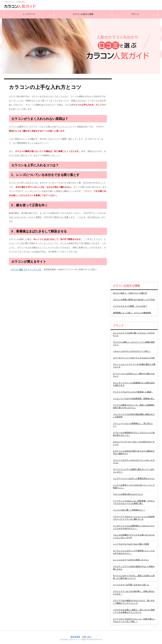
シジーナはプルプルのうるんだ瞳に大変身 (131, 544)
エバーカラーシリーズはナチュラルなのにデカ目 (134, 358)
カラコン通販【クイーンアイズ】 (26, 270)
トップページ (29, 14)
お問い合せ (87, 637)
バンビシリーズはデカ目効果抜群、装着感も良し (134, 399)
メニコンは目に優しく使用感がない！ (129, 510)
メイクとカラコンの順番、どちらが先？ (130, 306)
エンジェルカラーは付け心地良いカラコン (131, 560)
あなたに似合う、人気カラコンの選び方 (130, 293)
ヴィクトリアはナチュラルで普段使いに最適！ (133, 392)
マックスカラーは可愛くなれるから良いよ (131, 585)
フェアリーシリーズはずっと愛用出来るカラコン (134, 478)
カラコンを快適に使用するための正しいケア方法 (134, 300)
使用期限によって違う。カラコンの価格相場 (132, 313)
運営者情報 (75, 637)
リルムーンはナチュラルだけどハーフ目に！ (132, 351)
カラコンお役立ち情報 (83, 14)
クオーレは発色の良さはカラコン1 (128, 494)
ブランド (135, 14)
